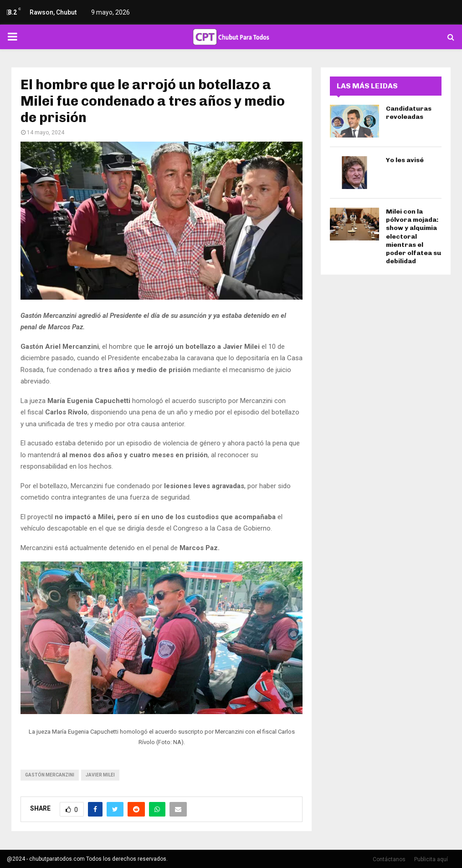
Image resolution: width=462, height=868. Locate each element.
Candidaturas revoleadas (409, 113)
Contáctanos (389, 859)
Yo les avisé (405, 160)
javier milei (100, 775)
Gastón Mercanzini (50, 775)
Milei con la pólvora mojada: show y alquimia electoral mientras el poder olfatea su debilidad (413, 236)
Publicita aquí (431, 859)
